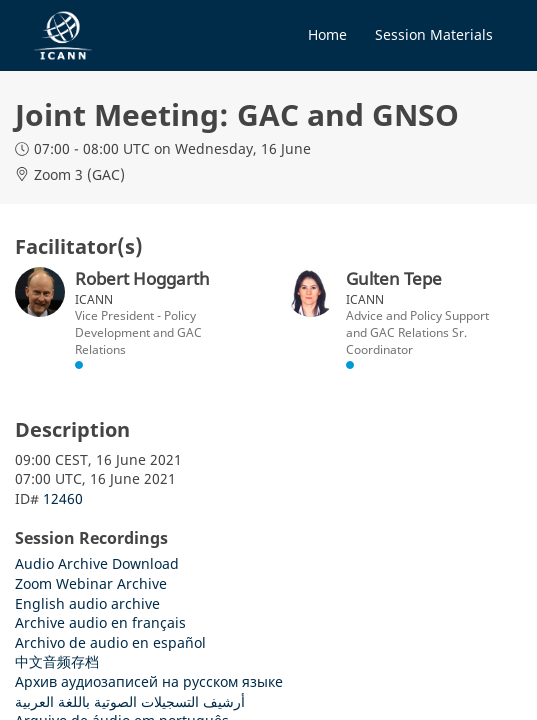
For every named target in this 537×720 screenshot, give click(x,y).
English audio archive (87, 603)
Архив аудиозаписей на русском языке (149, 681)
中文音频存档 (57, 661)
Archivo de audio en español (110, 642)
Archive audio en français (100, 622)
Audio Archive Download (97, 563)
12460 (63, 498)
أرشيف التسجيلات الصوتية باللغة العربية (130, 701)
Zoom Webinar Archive (91, 583)
